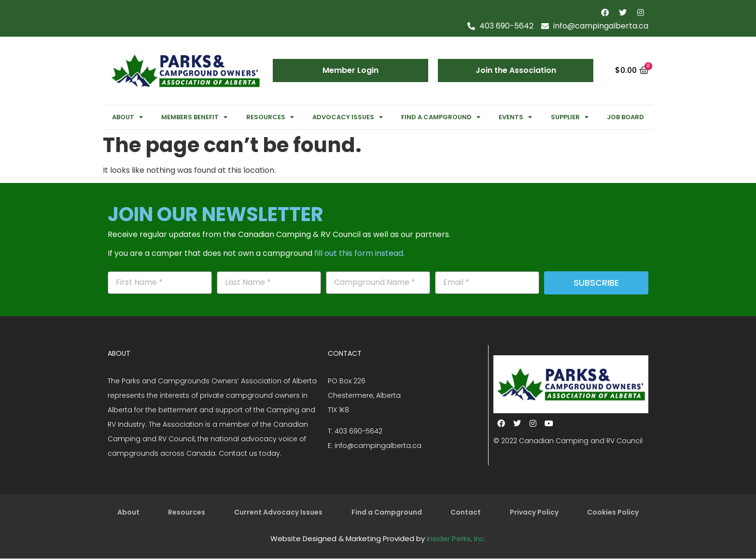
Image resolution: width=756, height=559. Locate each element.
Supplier (570, 117)
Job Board (625, 117)
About (127, 117)
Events (515, 117)
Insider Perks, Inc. (456, 539)
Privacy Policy (534, 513)
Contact (466, 513)
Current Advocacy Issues (278, 513)
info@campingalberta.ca (378, 446)
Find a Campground (441, 117)
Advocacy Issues (348, 117)
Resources (270, 117)
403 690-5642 (358, 431)
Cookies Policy (613, 513)
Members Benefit (194, 117)
